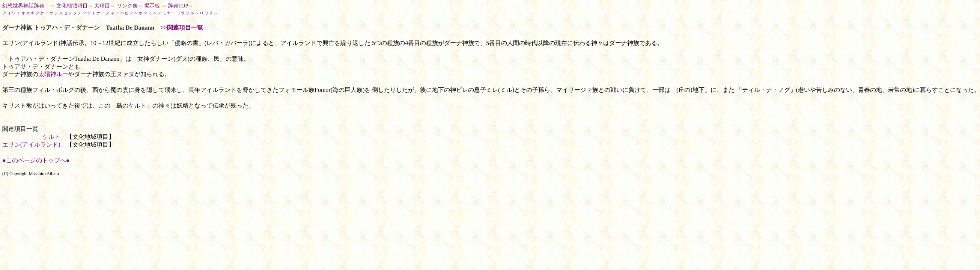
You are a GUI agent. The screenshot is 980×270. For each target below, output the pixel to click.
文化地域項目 (72, 6)
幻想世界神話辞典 (23, 6)
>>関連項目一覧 (182, 28)
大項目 (102, 6)
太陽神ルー (53, 74)
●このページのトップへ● (36, 160)
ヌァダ (125, 74)
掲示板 (152, 6)
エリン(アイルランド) (31, 145)
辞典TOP (178, 6)
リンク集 (127, 6)
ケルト (51, 137)
